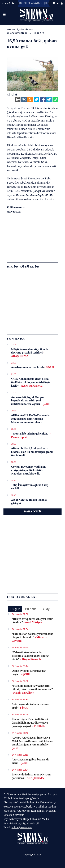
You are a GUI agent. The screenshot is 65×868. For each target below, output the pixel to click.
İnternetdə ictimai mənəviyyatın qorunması (31, 776)
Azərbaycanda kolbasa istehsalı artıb (31, 706)
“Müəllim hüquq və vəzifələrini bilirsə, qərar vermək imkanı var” (32, 689)
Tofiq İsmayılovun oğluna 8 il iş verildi (30, 487)
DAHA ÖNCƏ (33, 511)
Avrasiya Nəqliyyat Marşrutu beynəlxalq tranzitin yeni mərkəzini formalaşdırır (31, 400)
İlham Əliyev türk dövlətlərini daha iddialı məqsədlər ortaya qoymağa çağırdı (30, 723)
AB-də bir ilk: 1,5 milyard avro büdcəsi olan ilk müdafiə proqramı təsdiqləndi (32, 452)
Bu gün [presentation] (15, 609)
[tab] (15, 609)
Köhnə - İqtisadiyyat (20, 30)
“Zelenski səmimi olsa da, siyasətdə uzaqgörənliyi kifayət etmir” (31, 656)
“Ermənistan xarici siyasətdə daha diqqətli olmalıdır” (33, 637)
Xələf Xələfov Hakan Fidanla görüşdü (29, 501)
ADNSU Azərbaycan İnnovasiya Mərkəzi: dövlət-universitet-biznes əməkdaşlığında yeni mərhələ (33, 743)
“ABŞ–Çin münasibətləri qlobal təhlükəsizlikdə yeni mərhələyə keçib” (30, 382)
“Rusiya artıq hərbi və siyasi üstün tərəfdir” (33, 621)
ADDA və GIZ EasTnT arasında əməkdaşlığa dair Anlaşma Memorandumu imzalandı (30, 419)
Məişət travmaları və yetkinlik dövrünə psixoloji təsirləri (29, 353)
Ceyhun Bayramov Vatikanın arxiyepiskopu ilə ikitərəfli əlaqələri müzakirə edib (28, 470)
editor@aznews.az (22, 827)
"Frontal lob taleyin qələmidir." (31, 435)
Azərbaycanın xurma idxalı (32, 367)
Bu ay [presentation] (46, 609)
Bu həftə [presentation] (31, 609)
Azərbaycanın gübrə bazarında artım (31, 761)
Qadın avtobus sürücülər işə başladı (29, 672)
